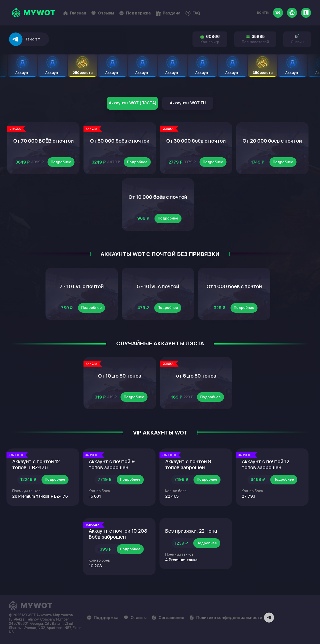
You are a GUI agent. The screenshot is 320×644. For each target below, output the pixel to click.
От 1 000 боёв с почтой (234, 286)
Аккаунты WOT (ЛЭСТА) (132, 103)
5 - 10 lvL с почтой (158, 286)
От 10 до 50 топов (120, 376)
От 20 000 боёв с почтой (272, 141)
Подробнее (61, 162)
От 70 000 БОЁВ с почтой (43, 141)
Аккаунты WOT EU (188, 103)
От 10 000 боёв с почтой (158, 197)
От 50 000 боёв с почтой (120, 141)
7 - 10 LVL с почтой (82, 286)
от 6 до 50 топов (196, 376)
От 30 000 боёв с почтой (196, 141)
